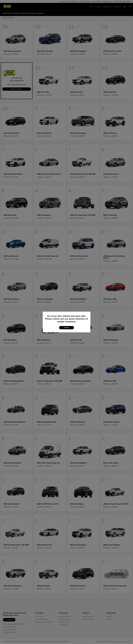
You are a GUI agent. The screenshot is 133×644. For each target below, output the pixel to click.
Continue (66, 328)
